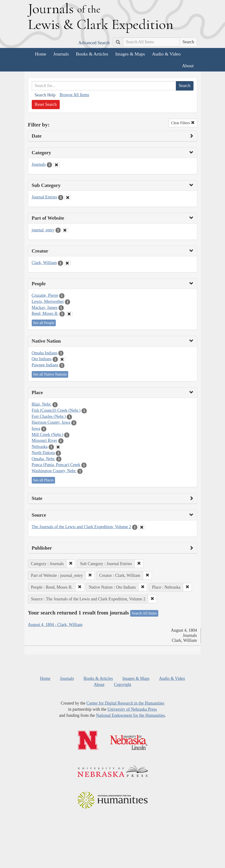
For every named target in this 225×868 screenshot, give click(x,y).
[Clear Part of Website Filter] (65, 230)
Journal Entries (44, 197)
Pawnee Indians (45, 365)
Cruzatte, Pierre (45, 295)
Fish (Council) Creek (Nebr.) (56, 410)
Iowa (36, 428)
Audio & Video (166, 54)
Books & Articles (92, 54)
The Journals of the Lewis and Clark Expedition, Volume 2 (81, 527)
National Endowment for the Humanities (130, 715)
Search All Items (144, 613)
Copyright (123, 685)
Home (41, 54)
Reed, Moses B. (45, 313)
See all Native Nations (50, 374)
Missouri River (45, 440)
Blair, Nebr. (42, 404)
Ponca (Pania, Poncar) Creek (56, 465)
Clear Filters (183, 123)
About (188, 66)
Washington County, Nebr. (54, 471)
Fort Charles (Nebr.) (49, 416)
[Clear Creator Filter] (67, 263)
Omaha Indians (45, 353)
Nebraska (40, 447)
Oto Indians (42, 359)
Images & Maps (130, 54)
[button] (71, 564)
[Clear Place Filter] (58, 447)
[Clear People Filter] (69, 314)
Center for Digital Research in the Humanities (125, 703)
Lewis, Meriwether (48, 301)
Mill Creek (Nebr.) (47, 435)
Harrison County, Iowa (51, 422)
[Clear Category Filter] (56, 165)
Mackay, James (45, 308)
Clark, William (44, 263)
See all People (44, 323)
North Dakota (43, 453)
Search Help (45, 95)
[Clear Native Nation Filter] (62, 359)
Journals (61, 54)
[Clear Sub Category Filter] (68, 198)
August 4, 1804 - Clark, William (55, 625)
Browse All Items (74, 95)
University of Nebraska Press (132, 709)
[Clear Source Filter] (142, 527)
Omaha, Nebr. (43, 459)
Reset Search (46, 104)
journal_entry (43, 230)
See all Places (43, 480)
